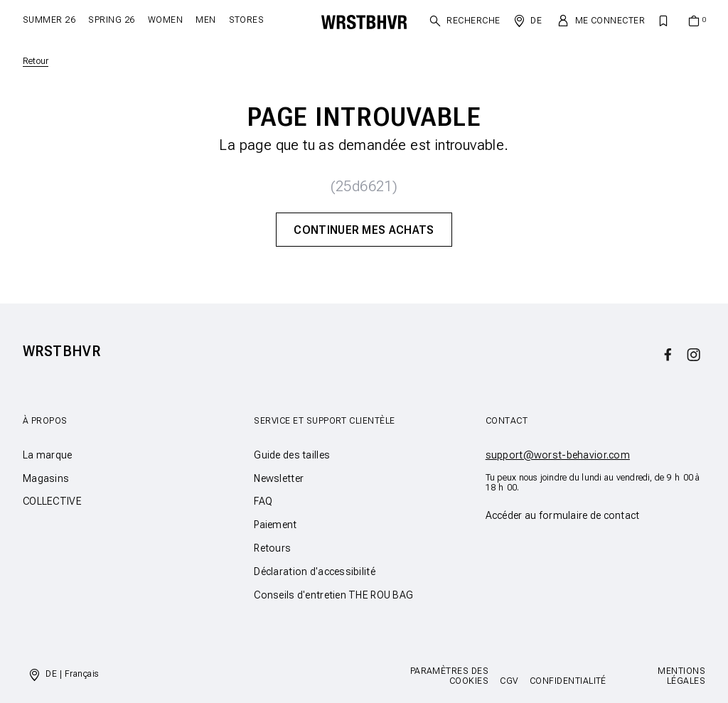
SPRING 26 (111, 20)
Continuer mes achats (364, 230)
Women (165, 20)
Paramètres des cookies (450, 676)
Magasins (46, 478)
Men (205, 20)
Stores (247, 20)
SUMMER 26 (49, 20)
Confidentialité (568, 681)
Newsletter (279, 478)
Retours (272, 548)
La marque (48, 455)
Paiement (275, 525)
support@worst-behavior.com (558, 455)
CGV (509, 681)
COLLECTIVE (52, 501)
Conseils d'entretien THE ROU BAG (333, 595)
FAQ (263, 501)
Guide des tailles (292, 455)
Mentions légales (681, 676)
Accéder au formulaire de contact (563, 515)
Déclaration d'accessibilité (315, 571)
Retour (36, 61)
